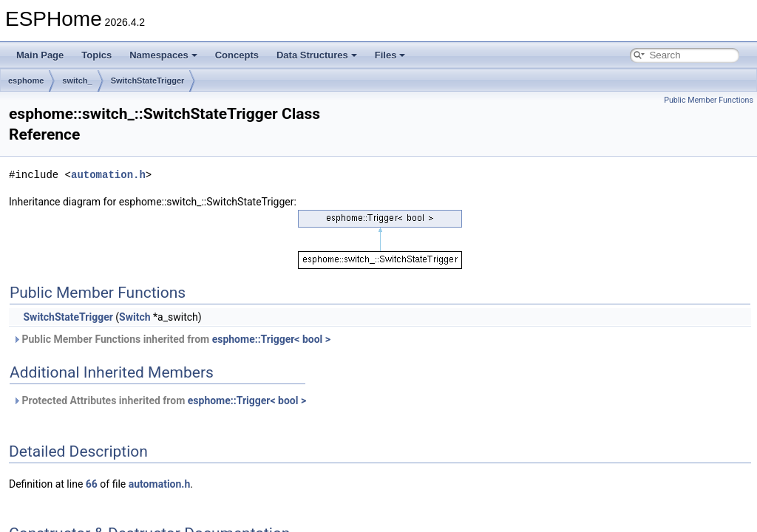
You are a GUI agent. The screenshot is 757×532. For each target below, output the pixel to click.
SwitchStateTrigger (148, 81)
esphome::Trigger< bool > (271, 339)
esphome (26, 81)
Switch (135, 317)
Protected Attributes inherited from (159, 400)
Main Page (40, 55)
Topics (96, 55)
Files (390, 55)
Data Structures (317, 55)
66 (92, 484)
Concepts (237, 55)
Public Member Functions (709, 100)
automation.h (108, 175)
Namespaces (163, 55)
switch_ (77, 81)
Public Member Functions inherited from (172, 339)
